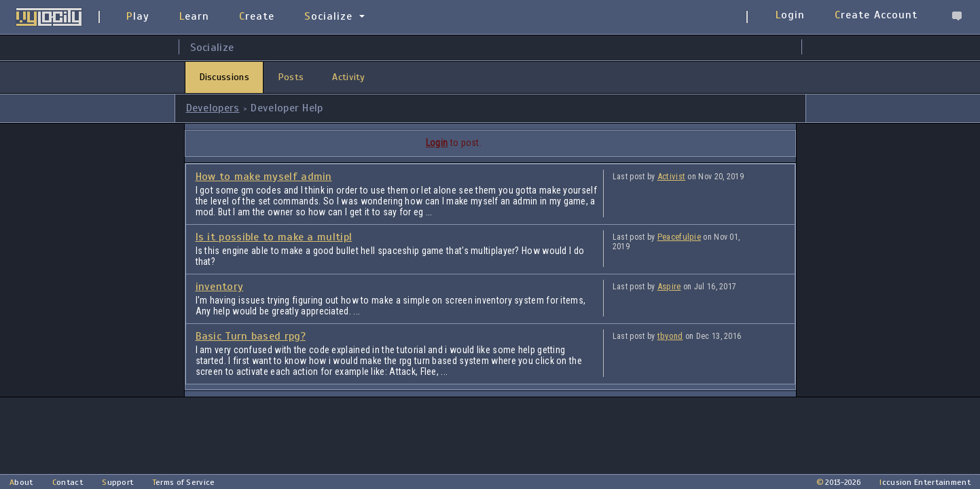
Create (257, 16)
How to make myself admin (264, 177)
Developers (213, 108)
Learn (194, 16)
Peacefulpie (679, 237)
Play (138, 16)
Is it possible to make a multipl (274, 237)
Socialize (328, 16)
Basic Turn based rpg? (251, 336)
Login (790, 15)
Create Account (876, 15)
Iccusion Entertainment (925, 482)
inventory (220, 287)
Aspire (669, 286)
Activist (671, 176)
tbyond (670, 336)
